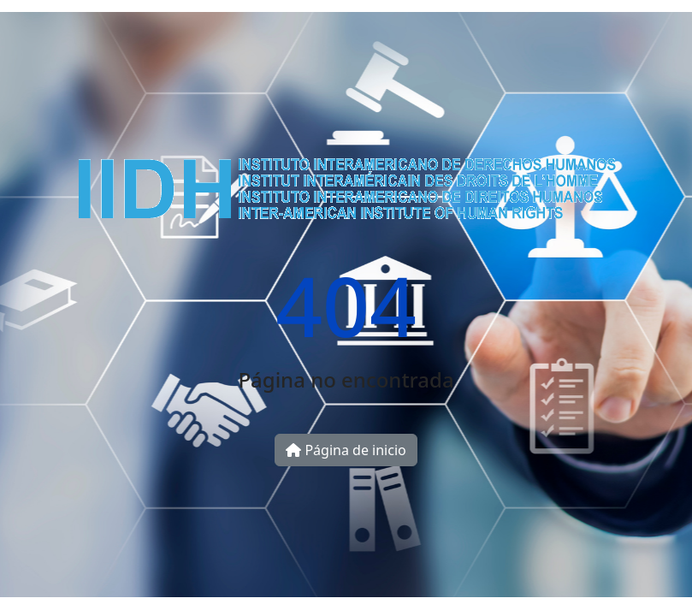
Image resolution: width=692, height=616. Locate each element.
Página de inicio (346, 450)
